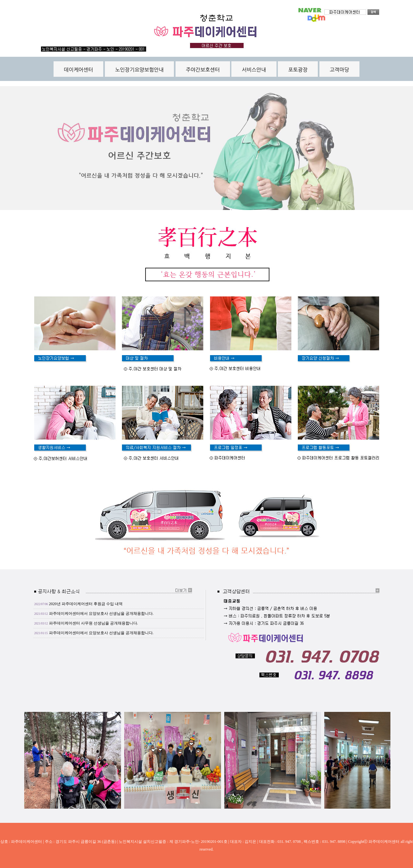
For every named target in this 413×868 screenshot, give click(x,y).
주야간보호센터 (203, 70)
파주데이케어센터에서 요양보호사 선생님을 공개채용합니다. (101, 614)
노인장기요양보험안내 (139, 70)
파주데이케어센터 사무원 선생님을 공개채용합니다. (94, 623)
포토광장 (298, 70)
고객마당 (339, 70)
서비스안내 (254, 70)
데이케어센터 (78, 70)
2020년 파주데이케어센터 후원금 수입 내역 (86, 604)
